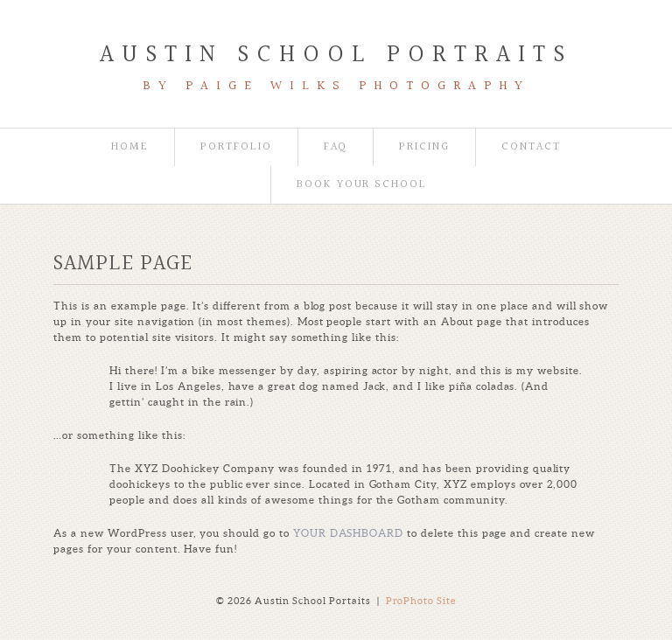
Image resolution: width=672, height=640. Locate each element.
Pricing (424, 147)
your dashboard (348, 533)
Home (130, 147)
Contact (531, 147)
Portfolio (236, 147)
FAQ (336, 147)
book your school (362, 185)
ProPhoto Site (421, 601)
